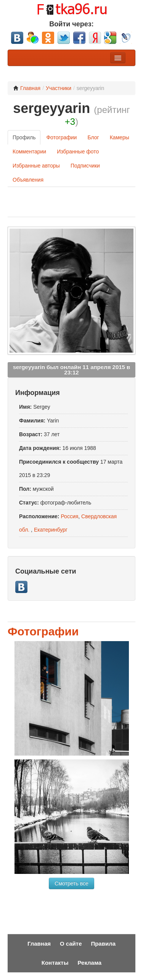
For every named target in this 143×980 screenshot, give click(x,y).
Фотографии (61, 137)
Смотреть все (71, 883)
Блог (93, 137)
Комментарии (29, 152)
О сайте (71, 944)
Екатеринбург (51, 530)
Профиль (24, 137)
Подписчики (85, 166)
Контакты (55, 963)
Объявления (28, 180)
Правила (103, 944)
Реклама (89, 963)
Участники (59, 88)
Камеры (120, 137)
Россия (69, 516)
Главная (27, 88)
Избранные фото (78, 152)
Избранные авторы (36, 166)
